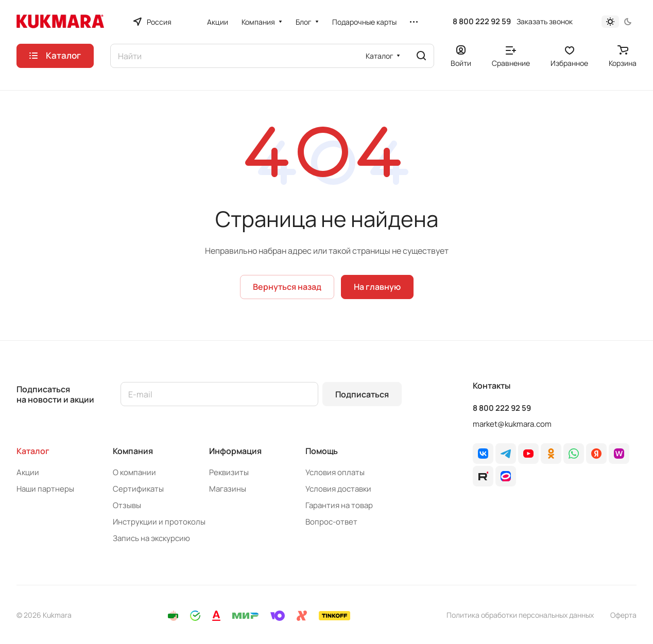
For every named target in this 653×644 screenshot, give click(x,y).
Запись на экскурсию (151, 538)
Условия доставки (338, 489)
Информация (235, 451)
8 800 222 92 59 (482, 22)
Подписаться (362, 394)
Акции (28, 472)
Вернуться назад (287, 287)
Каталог (33, 451)
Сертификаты (138, 489)
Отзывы (127, 505)
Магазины (228, 489)
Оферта (623, 615)
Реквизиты (229, 472)
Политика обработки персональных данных (520, 615)
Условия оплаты (335, 472)
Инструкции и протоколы (159, 522)
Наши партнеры (45, 489)
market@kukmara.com (512, 424)
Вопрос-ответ (331, 522)
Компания (133, 451)
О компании (134, 472)
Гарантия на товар (339, 505)
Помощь (322, 451)
